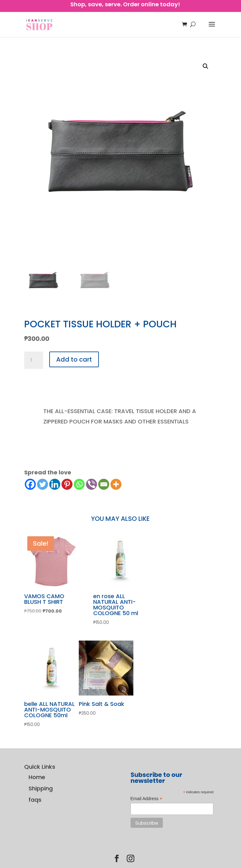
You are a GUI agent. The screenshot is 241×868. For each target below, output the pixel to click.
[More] (116, 484)
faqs (35, 800)
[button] (206, 66)
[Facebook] (30, 484)
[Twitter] (43, 484)
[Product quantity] (34, 360)
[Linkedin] (55, 484)
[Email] (104, 484)
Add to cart (74, 359)
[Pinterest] (67, 484)
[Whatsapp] (79, 484)
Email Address (147, 799)
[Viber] (91, 484)
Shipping (41, 788)
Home (37, 777)
